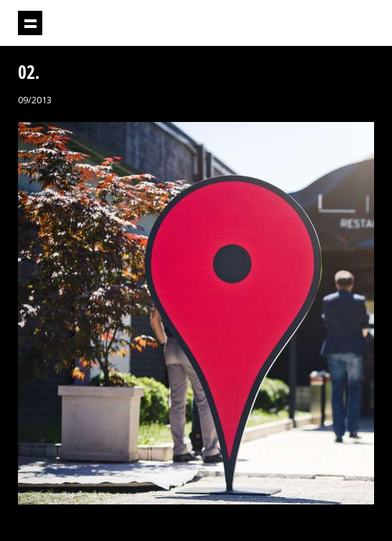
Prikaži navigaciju (30, 23)
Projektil (295, 23)
